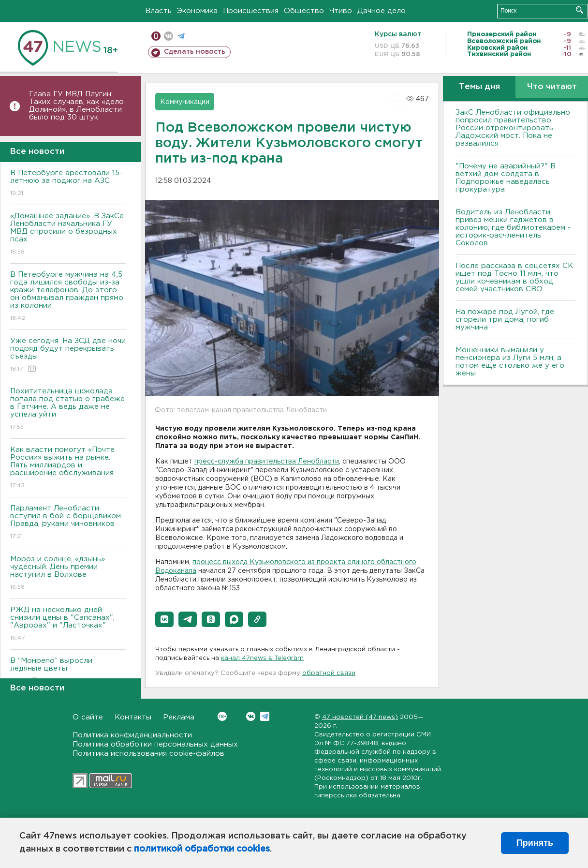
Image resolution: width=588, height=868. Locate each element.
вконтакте (169, 36)
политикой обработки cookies (202, 849)
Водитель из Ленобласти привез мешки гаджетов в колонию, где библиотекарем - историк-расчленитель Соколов (513, 228)
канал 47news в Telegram (262, 658)
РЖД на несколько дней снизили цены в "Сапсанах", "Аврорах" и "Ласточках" (68, 624)
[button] (164, 619)
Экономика (197, 11)
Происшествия (251, 11)
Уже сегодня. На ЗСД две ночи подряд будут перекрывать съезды (68, 355)
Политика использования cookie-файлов (148, 754)
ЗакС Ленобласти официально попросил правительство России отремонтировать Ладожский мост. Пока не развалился (513, 128)
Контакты (133, 717)
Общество (304, 11)
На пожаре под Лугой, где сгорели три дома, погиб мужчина (505, 320)
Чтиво (341, 11)
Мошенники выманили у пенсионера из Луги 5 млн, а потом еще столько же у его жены (510, 362)
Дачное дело (382, 11)
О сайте (88, 717)
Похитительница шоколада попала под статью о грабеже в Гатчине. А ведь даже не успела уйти (68, 410)
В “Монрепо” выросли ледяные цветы (68, 671)
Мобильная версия (156, 36)
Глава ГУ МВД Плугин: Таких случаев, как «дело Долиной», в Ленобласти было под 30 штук (76, 106)
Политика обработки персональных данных (155, 744)
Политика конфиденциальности (132, 735)
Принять (535, 843)
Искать (580, 10)
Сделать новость (195, 52)
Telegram (265, 716)
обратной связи (329, 673)
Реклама (179, 717)
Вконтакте (222, 716)
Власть (158, 11)
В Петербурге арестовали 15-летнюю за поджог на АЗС (68, 184)
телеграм (181, 36)
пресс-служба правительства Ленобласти (267, 462)
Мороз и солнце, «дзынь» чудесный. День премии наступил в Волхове (68, 574)
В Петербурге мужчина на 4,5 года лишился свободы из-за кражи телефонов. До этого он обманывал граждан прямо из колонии (68, 297)
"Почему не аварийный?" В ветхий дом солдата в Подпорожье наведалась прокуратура (506, 178)
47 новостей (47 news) (360, 717)
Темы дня (479, 87)
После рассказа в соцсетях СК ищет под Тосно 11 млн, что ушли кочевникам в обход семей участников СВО (514, 277)
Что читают (552, 87)
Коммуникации (185, 102)
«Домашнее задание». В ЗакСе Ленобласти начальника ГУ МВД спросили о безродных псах (68, 234)
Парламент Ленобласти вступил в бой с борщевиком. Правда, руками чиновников (68, 523)
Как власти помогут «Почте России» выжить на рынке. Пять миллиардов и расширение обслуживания (68, 468)
